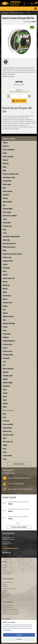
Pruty (4, 362)
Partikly (5, 327)
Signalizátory (6, 386)
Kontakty (5, 569)
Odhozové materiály (8, 316)
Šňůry (4, 414)
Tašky (4, 417)
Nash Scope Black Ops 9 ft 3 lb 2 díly (18, 502)
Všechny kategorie (19, 464)
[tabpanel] (18, 512)
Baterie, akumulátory (9, 149)
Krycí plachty (6, 268)
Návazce (5, 299)
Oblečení (5, 313)
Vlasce (5, 449)
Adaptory (5, 143)
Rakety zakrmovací (8, 369)
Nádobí (5, 292)
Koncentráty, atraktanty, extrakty (12, 254)
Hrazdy (5, 233)
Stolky (5, 400)
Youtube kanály (7, 574)
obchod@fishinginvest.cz (10, 548)
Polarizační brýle (7, 344)
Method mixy (6, 285)
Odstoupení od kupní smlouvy (11, 612)
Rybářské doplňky (8, 383)
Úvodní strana (5, 13)
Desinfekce (6, 195)
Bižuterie (5, 160)
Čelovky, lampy (7, 184)
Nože (4, 309)
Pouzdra (5, 348)
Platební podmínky (8, 606)
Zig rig (5, 459)
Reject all (19, 639)
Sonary (5, 389)
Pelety (5, 330)
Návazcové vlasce (8, 302)
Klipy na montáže (7, 582)
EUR (24, 2)
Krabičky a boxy (7, 257)
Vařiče (5, 438)
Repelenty (6, 372)
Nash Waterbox (7, 296)
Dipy (4, 205)
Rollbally (5, 379)
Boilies (5, 167)
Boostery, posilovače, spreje (11, 174)
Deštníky (5, 198)
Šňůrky (5, 407)
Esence (5, 219)
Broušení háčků (7, 181)
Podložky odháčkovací (9, 341)
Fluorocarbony (7, 223)
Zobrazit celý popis (8, 76)
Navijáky (5, 306)
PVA (4, 365)
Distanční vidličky (8, 209)
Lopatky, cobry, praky (9, 278)
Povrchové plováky (8, 355)
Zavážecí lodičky (7, 456)
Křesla (5, 271)
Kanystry (5, 584)
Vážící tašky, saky (8, 442)
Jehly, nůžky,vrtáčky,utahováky (11, 236)
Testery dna (6, 421)
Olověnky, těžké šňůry (9, 323)
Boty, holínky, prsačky (9, 177)
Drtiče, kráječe (7, 212)
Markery (5, 282)
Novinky (5, 567)
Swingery (5, 403)
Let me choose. (7, 630)
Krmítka (5, 264)
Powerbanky (6, 358)
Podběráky (6, 337)
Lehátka (5, 275)
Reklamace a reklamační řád (10, 610)
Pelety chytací (7, 334)
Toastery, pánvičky (8, 424)
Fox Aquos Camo (7, 226)
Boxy (4, 593)
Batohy (5, 153)
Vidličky (5, 445)
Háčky (5, 230)
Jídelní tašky (6, 240)
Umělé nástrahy (7, 431)
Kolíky (5, 250)
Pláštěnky (5, 586)
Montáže (5, 289)
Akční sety (6, 146)
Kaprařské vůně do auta (9, 243)
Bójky (4, 170)
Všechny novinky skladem (19, 527)
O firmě (4, 565)
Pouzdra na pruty (8, 351)
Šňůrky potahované (8, 410)
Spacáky (5, 393)
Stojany (5, 396)
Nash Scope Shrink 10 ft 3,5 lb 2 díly (18, 517)
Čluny (4, 188)
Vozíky (5, 452)
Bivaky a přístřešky (8, 156)
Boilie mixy (6, 163)
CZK (24, 4)
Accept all (19, 635)
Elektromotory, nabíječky (10, 216)
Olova (4, 320)
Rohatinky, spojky (8, 376)
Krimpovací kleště (8, 261)
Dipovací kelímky (7, 202)
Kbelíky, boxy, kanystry (9, 247)
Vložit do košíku (19, 101)
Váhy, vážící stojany (8, 435)
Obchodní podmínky (8, 608)
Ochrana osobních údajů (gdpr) (11, 614)
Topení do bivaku (7, 428)
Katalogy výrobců (7, 572)
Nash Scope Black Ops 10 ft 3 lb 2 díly (19, 509)
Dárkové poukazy (7, 191)
